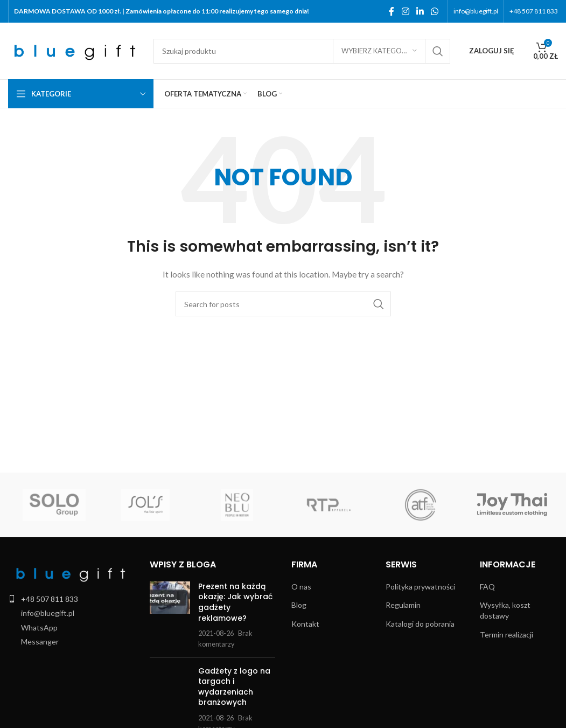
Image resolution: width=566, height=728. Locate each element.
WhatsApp (39, 628)
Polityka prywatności (420, 587)
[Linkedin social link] (420, 11)
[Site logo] (75, 50)
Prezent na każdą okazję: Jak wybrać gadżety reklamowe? (235, 602)
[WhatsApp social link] (435, 11)
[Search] (302, 51)
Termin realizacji (506, 635)
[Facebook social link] (392, 11)
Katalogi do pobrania (420, 624)
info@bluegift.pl (48, 613)
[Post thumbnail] (170, 615)
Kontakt (305, 624)
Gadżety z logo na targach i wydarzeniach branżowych (234, 687)
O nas (301, 587)
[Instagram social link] (405, 11)
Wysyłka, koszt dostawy (505, 610)
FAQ (487, 587)
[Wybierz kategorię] (379, 51)
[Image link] (70, 573)
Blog (299, 605)
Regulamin (403, 605)
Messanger (40, 642)
